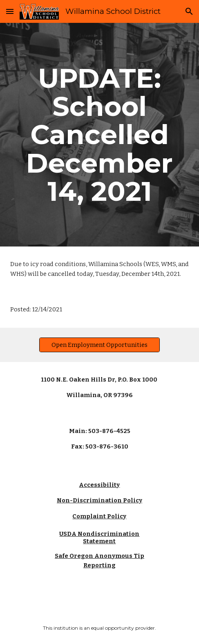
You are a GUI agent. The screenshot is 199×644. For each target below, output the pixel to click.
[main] (99, 135)
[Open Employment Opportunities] (99, 345)
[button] (10, 11)
